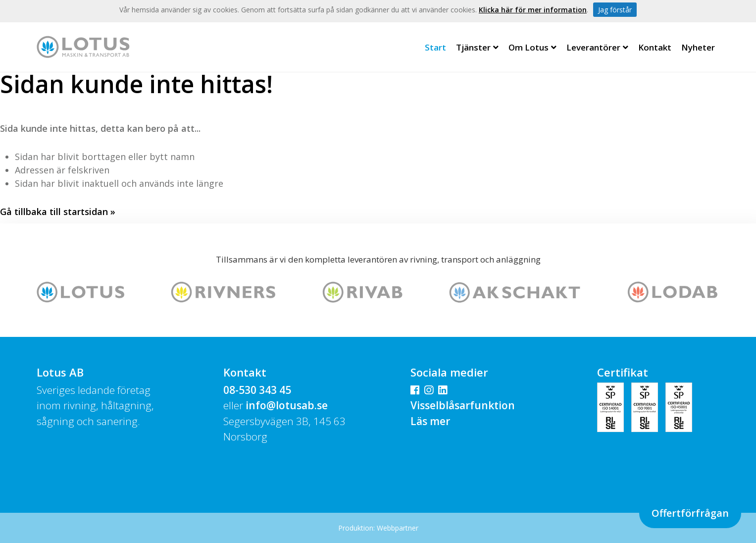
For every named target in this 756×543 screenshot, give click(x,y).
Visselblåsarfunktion (463, 405)
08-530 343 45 (257, 390)
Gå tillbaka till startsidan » (58, 212)
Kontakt (655, 47)
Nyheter (698, 47)
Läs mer (430, 421)
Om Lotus (532, 47)
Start (435, 47)
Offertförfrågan (690, 513)
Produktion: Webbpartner (378, 528)
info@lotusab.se (287, 405)
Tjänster (477, 47)
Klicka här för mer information (533, 10)
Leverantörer (597, 47)
